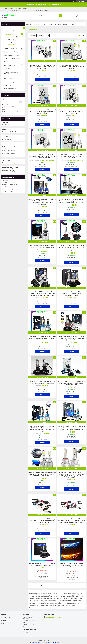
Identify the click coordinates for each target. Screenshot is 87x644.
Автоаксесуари (10, 42)
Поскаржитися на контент (39, 642)
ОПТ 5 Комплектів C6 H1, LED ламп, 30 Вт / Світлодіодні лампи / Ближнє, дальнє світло (71, 156)
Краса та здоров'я (9, 89)
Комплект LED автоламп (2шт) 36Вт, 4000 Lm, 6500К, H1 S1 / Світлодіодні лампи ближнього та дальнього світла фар (71, 248)
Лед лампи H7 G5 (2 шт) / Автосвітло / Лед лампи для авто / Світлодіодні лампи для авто (72, 383)
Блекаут (6, 85)
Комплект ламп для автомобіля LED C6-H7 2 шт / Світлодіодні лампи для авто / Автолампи (71, 111)
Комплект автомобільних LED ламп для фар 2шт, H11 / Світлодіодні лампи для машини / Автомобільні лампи (72, 521)
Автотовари (7, 34)
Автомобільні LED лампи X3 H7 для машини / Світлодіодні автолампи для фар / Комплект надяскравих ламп (42, 294)
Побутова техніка (9, 52)
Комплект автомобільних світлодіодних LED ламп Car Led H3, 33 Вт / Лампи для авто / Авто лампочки (42, 474)
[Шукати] (60, 16)
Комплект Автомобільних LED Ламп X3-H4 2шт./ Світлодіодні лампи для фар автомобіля (71, 338)
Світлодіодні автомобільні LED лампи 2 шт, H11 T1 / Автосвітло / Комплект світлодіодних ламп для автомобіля (71, 428)
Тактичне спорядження (11, 82)
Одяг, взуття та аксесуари (8, 78)
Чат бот (72, 24)
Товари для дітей (9, 48)
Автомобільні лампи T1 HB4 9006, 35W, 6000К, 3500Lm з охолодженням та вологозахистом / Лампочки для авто (42, 429)
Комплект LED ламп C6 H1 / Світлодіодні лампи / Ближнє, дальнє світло (71, 67)
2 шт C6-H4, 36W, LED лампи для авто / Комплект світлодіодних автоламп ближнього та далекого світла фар (71, 201)
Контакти (58, 24)
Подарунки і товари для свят (11, 73)
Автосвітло (9, 45)
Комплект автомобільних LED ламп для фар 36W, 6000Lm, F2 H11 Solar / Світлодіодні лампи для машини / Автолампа (71, 475)
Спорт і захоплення (10, 55)
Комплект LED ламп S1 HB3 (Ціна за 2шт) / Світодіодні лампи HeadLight (42, 565)
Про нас (50, 24)
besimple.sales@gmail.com (12, 163)
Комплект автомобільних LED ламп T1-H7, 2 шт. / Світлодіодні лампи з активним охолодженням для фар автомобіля (42, 202)
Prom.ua (52, 639)
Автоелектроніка (10, 37)
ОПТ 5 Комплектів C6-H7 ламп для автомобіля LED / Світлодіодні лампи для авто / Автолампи (42, 156)
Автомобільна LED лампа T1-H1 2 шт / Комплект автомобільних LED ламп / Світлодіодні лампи (42, 338)
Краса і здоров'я (9, 65)
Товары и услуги (7, 28)
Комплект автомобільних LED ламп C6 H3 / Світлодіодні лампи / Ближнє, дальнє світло (42, 111)
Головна (29, 24)
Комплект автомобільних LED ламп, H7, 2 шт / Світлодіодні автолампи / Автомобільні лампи (42, 521)
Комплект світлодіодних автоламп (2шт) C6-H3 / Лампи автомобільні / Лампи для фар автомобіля (42, 247)
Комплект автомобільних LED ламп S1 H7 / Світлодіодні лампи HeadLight (42, 382)
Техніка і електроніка (10, 59)
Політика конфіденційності (53, 642)
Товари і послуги (40, 24)
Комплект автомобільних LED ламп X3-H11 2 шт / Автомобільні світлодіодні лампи (72, 294)
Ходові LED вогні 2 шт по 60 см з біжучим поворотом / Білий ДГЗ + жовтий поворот (72, 565)
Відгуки (65, 24)
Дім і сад (6, 69)
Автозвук (8, 39)
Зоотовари (7, 62)
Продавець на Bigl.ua (43, 641)
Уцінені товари (8, 31)
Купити (43, 80)
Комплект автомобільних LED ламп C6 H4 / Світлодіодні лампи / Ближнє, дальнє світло (42, 67)
